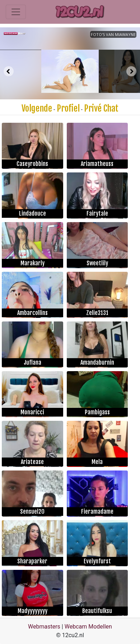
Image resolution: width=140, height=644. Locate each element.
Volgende (37, 108)
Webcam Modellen (88, 627)
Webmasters (44, 627)
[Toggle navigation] (16, 12)
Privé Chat (101, 108)
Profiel (68, 108)
